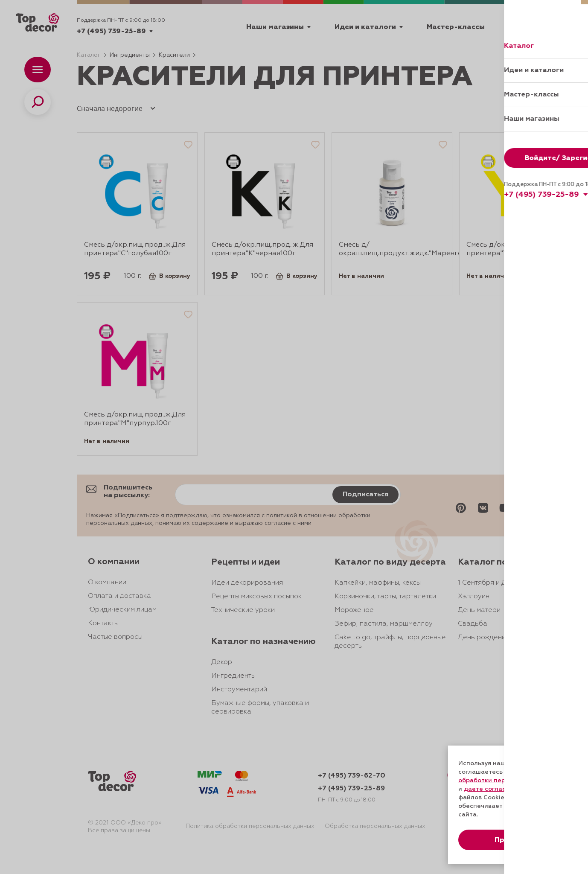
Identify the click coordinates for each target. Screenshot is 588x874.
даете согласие (489, 789)
